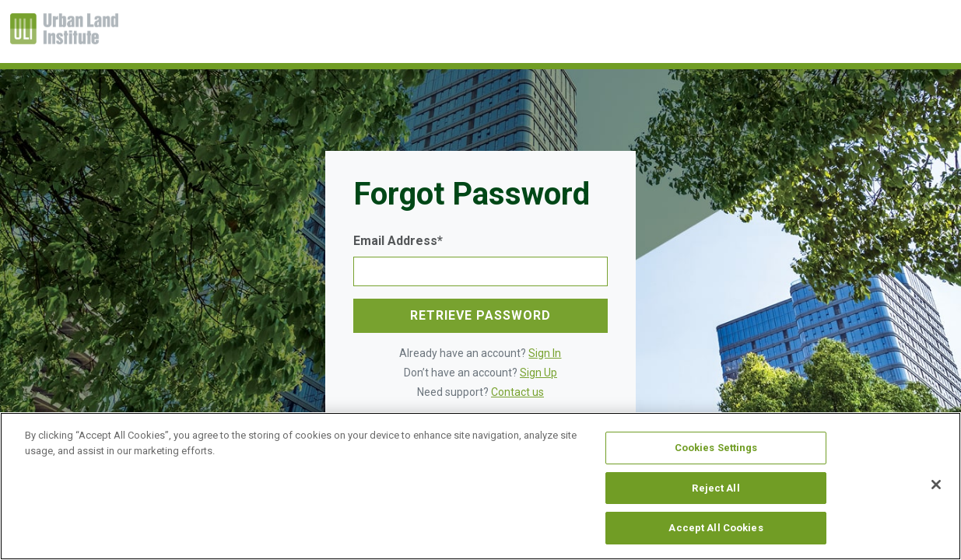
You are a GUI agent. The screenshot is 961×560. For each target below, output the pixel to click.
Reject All (715, 488)
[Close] (936, 485)
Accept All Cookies (715, 528)
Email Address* (398, 241)
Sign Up (538, 373)
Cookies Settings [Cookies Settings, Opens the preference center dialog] (716, 448)
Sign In (545, 353)
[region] (480, 486)
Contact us (517, 392)
